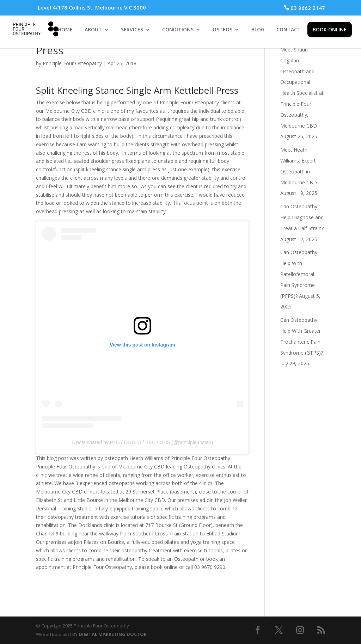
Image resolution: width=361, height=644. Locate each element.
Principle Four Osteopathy (72, 63)
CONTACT (289, 30)
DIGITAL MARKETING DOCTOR (113, 634)
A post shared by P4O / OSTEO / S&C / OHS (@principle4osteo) (143, 442)
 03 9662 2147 (304, 8)
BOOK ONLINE (330, 29)
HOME (65, 30)
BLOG (258, 30)
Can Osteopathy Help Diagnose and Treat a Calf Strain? (302, 217)
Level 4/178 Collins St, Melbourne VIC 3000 (92, 7)
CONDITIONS (178, 30)
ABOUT (93, 30)
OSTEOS (222, 30)
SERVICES (132, 30)
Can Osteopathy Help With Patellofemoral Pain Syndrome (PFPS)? (299, 274)
